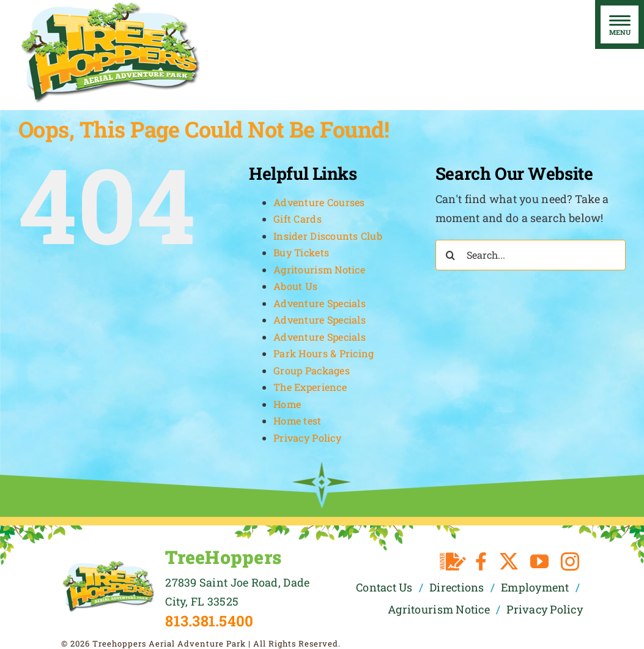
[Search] (451, 255)
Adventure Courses (319, 202)
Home (287, 404)
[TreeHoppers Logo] (108, 565)
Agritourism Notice (319, 269)
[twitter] (509, 562)
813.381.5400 (209, 621)
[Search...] (531, 255)
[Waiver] (453, 562)
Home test (297, 421)
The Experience (310, 387)
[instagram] (570, 562)
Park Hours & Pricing (324, 353)
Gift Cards (298, 219)
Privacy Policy (307, 438)
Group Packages (312, 370)
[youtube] (539, 562)
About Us (295, 286)
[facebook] (481, 562)
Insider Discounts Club (328, 236)
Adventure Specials (320, 303)
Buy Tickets (301, 252)
